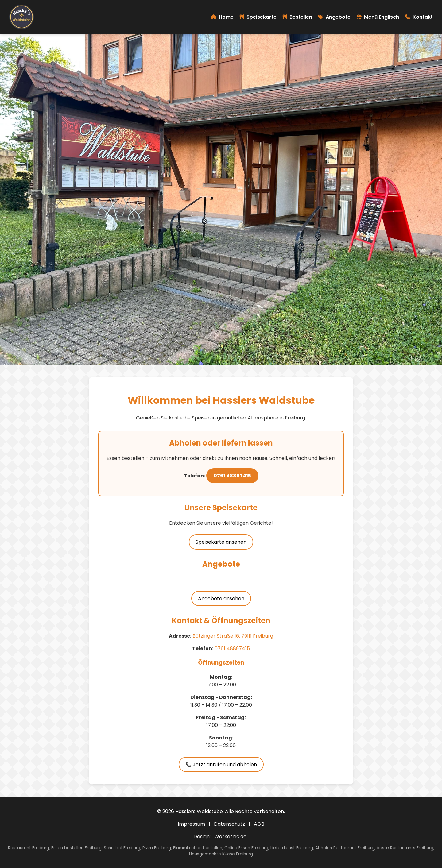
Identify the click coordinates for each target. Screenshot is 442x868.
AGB (259, 824)
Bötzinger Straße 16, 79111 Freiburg (233, 636)
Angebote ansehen (221, 598)
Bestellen (297, 17)
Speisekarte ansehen (221, 542)
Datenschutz (229, 824)
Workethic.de (230, 837)
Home (222, 17)
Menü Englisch (378, 17)
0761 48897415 (232, 476)
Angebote (334, 17)
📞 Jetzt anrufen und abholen (221, 764)
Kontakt (419, 17)
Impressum (191, 824)
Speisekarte (258, 17)
